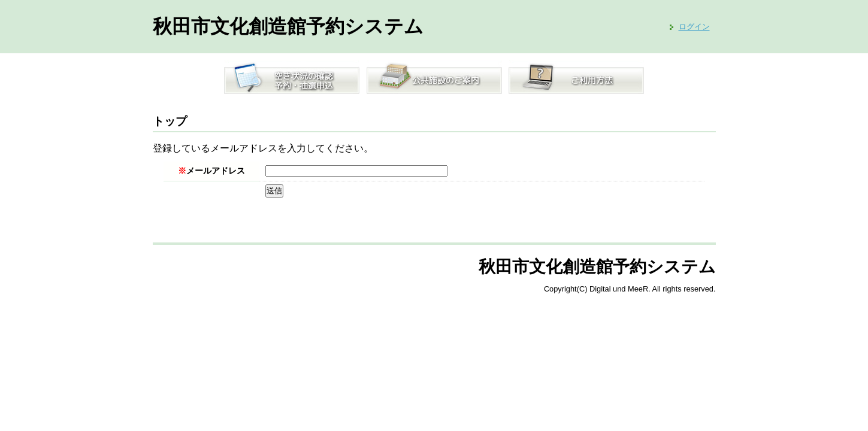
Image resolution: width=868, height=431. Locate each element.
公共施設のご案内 (434, 77)
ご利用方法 (576, 77)
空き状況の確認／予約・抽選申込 (292, 77)
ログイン (694, 27)
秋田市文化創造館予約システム (288, 26)
